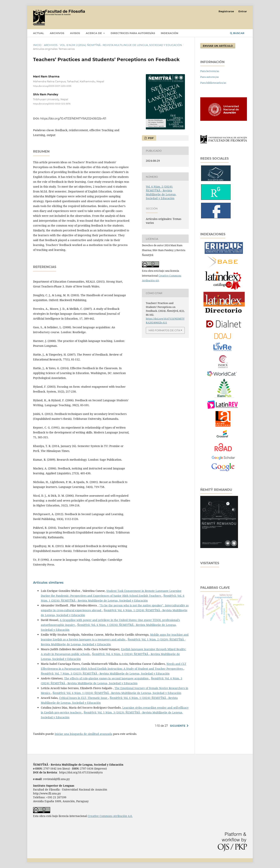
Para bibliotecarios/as (213, 83)
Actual (38, 33)
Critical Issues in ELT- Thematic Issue (84, 698)
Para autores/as (210, 77)
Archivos (57, 33)
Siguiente (178, 726)
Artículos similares (48, 583)
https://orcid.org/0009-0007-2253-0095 (52, 86)
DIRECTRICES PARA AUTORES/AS (133, 33)
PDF (150, 138)
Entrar (243, 11)
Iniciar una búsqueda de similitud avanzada (84, 734)
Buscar (237, 33)
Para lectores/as (210, 71)
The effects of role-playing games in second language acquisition (107, 678)
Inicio (37, 45)
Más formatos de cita (164, 330)
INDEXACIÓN (170, 33)
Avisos (75, 33)
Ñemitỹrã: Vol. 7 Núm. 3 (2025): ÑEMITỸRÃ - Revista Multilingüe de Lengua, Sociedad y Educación (105, 673)
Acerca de (94, 33)
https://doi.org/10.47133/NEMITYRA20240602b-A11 (73, 119)
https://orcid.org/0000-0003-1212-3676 (52, 104)
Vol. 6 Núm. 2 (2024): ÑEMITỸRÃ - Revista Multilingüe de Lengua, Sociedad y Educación (121, 45)
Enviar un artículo (218, 46)
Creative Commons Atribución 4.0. (110, 816)
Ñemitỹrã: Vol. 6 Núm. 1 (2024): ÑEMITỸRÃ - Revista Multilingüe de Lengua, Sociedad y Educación (117, 693)
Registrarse (226, 11)
